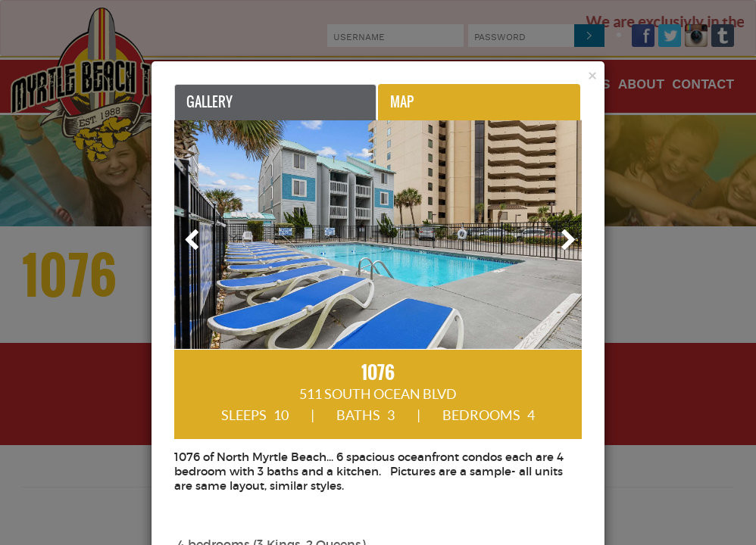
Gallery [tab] (209, 102)
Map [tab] (402, 102)
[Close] (592, 75)
